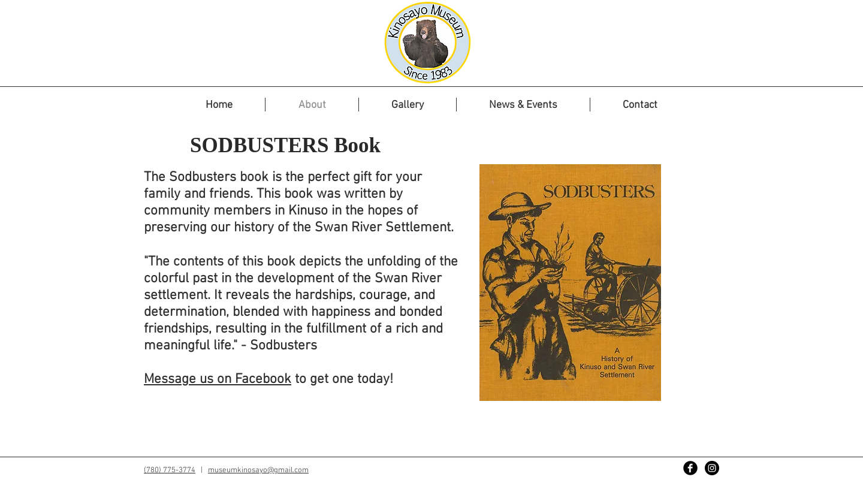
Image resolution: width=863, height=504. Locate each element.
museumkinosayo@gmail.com (258, 470)
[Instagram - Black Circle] (712, 468)
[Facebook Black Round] (690, 468)
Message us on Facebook (218, 379)
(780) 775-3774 (170, 470)
